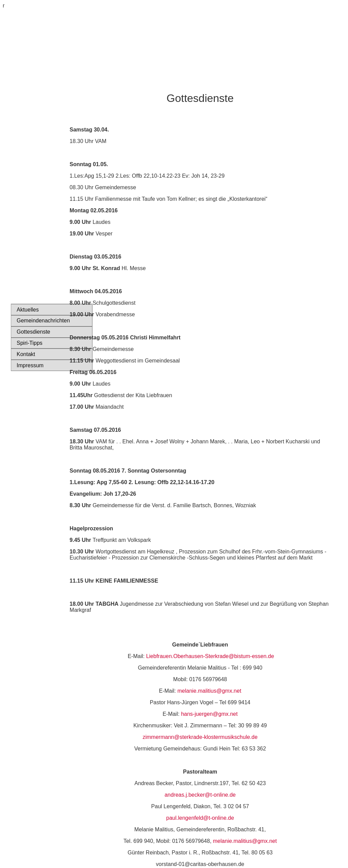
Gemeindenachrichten (41, 321)
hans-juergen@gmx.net (210, 714)
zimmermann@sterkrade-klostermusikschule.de (200, 737)
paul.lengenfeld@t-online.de (200, 818)
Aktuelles (28, 310)
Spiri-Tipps (30, 343)
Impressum (30, 365)
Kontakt (26, 354)
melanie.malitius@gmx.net (209, 691)
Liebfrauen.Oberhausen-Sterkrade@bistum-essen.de (210, 656)
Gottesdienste (33, 332)
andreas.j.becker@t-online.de (200, 795)
